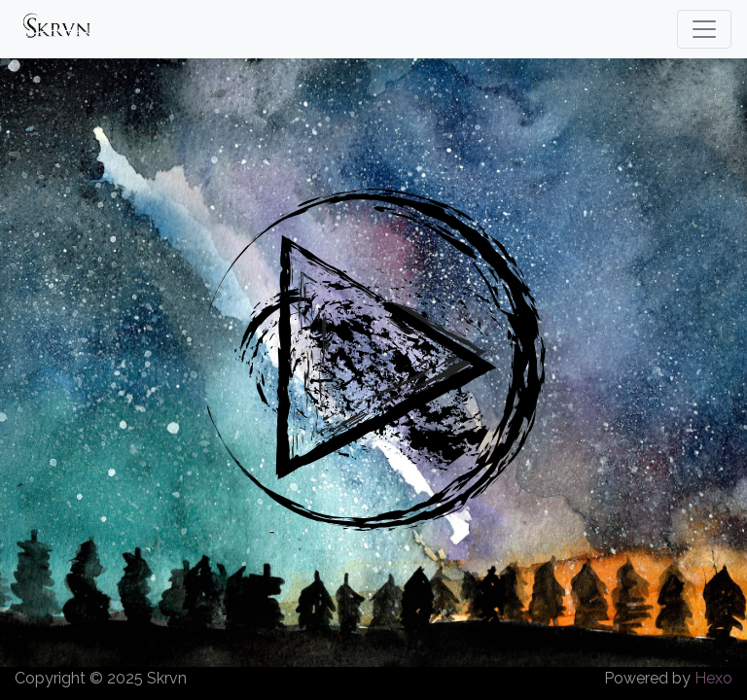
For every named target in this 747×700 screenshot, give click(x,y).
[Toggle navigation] (704, 29)
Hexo (713, 678)
